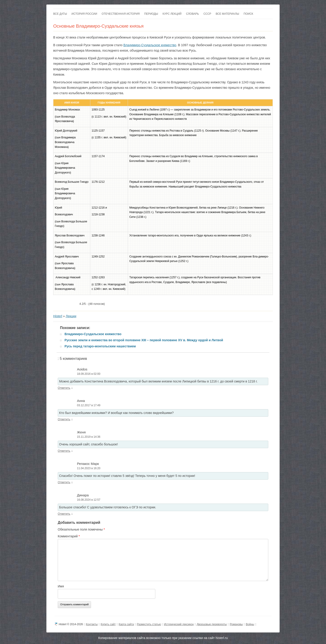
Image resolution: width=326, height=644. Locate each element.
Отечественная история (121, 14)
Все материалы (227, 14)
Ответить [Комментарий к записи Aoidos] (64, 388)
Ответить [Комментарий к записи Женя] (64, 451)
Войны (250, 624)
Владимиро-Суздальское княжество (150, 45)
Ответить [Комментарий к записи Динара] (64, 514)
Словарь (193, 14)
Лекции (71, 316)
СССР (207, 14)
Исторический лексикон (179, 624)
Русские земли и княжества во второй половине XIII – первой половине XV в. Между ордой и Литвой (144, 340)
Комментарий (69, 536)
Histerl (58, 316)
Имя (61, 586)
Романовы (236, 624)
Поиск (248, 14)
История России (84, 14)
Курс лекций (172, 14)
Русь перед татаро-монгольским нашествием (100, 346)
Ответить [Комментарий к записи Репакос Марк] (64, 482)
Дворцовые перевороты (212, 624)
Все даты (60, 14)
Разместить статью (149, 624)
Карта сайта (126, 624)
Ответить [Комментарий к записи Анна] (64, 419)
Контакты (92, 624)
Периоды (151, 14)
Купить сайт (108, 624)
